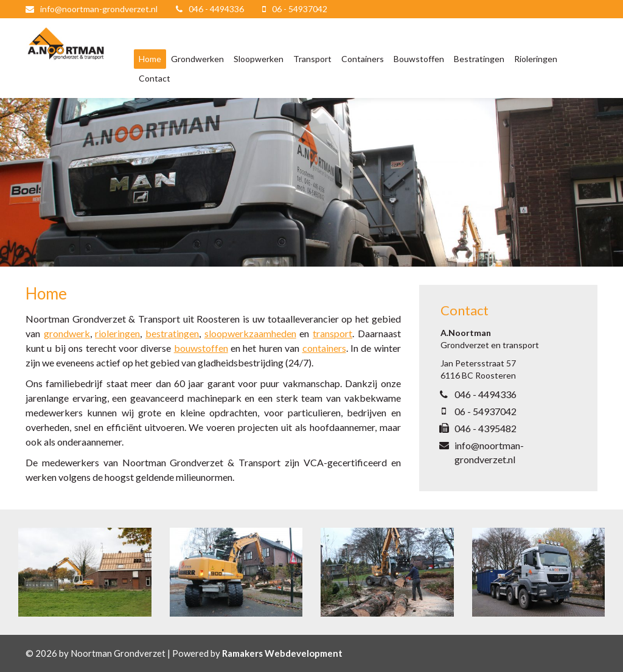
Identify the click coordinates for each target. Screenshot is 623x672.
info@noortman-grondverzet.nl (99, 9)
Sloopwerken (259, 59)
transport (332, 333)
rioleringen (117, 333)
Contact (155, 78)
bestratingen (172, 333)
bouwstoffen (201, 348)
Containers (363, 59)
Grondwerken (197, 59)
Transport (312, 59)
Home (150, 59)
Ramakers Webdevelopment (282, 653)
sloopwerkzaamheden (250, 333)
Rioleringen (536, 59)
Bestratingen (479, 59)
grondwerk (67, 333)
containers (324, 348)
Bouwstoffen (419, 59)
